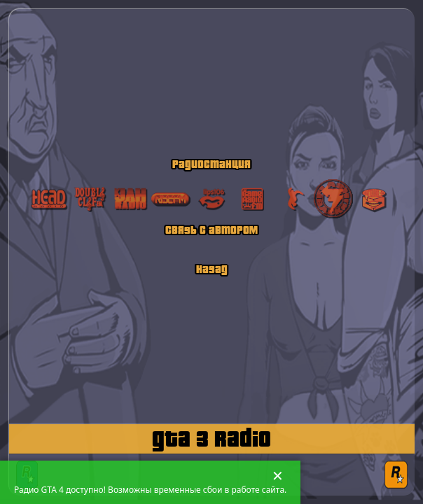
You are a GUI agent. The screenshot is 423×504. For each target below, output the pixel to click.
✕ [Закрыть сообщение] (278, 476)
